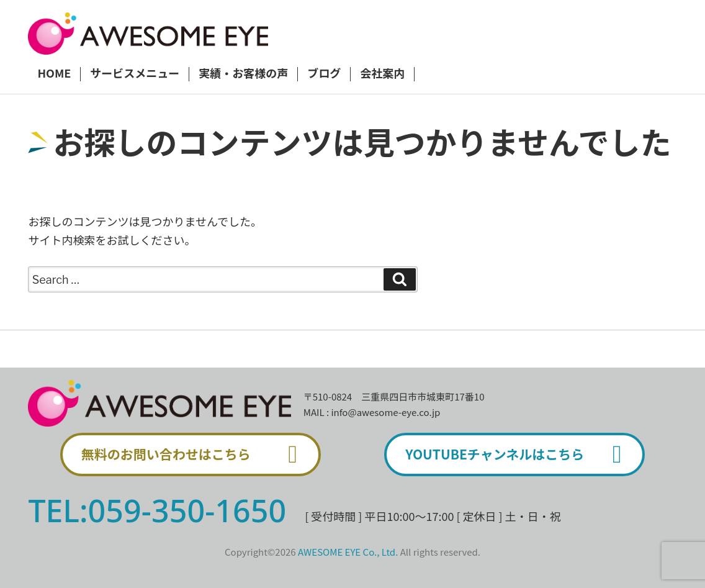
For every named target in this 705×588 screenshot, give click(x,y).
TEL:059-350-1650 (157, 510)
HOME (54, 74)
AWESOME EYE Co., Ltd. (348, 552)
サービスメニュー (135, 74)
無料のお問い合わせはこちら (195, 455)
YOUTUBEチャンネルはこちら (519, 455)
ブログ (324, 74)
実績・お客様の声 (243, 74)
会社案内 (382, 74)
